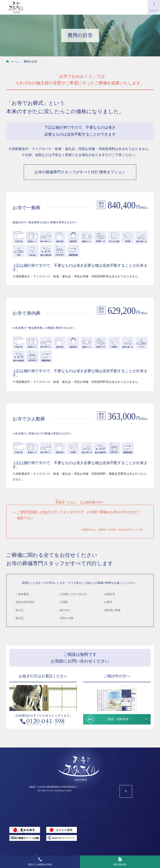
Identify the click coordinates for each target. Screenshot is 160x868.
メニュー (154, 7)
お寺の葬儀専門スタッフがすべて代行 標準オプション (80, 172)
